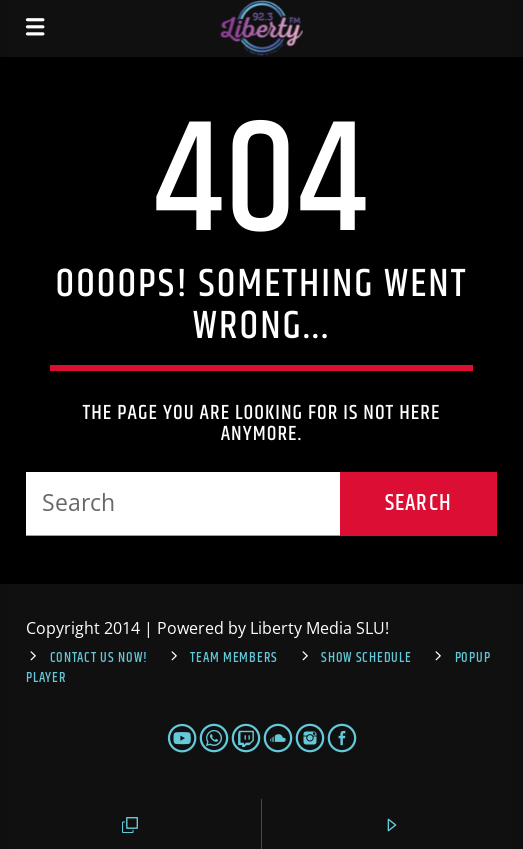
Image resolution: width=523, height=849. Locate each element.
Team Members (234, 658)
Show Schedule (366, 658)
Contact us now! (99, 658)
